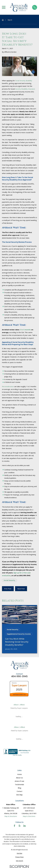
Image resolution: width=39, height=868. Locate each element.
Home (19, 774)
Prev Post (8, 589)
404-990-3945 (20, 676)
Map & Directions (11, 816)
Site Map (19, 795)
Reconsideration (8, 386)
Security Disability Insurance (25, 89)
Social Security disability (23, 81)
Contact (19, 791)
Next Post (21, 589)
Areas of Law (19, 781)
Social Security (9, 580)
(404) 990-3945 (24, 575)
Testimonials (19, 784)
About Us (19, 778)
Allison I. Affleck (19, 705)
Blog (19, 788)
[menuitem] (19, 853)
